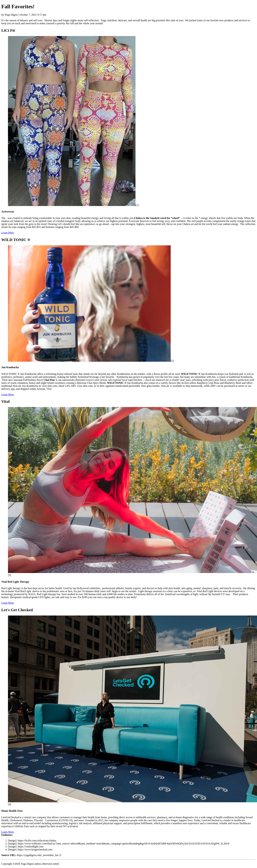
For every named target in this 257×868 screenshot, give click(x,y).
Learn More (8, 233)
